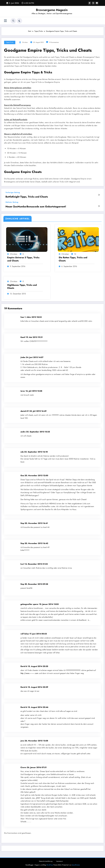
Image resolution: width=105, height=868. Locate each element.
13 (75, 253)
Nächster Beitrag (12, 202)
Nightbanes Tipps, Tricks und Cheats (22, 285)
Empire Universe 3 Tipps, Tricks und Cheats (23, 258)
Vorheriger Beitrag (13, 192)
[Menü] (5, 21)
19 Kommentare (54, 42)
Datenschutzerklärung (46, 860)
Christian (25, 42)
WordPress (50, 864)
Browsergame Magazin (52, 10)
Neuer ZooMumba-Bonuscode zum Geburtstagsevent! (31, 206)
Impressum (59, 860)
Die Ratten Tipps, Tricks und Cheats (73, 258)
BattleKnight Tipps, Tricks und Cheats (24, 196)
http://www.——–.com (29, 672)
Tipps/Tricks (10, 42)
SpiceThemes (76, 864)
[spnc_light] (19, 21)
